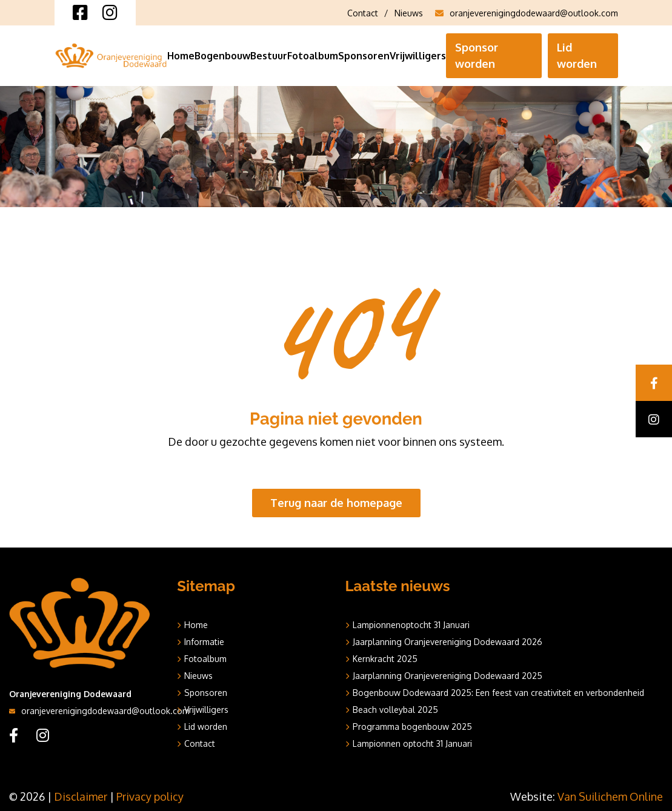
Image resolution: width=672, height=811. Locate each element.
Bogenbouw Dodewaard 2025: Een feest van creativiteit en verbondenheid (498, 693)
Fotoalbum (313, 56)
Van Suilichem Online (610, 796)
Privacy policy (150, 796)
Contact (363, 13)
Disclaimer (81, 796)
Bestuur (269, 56)
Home (181, 56)
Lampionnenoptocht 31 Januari (411, 625)
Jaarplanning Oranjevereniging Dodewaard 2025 (447, 676)
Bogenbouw (222, 56)
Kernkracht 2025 (385, 659)
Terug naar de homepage (336, 503)
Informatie (204, 642)
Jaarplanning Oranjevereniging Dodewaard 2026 (447, 642)
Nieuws (409, 13)
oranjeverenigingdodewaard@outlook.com (527, 13)
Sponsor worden (477, 55)
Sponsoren (364, 56)
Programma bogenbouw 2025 (412, 727)
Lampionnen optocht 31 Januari (412, 743)
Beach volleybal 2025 (395, 710)
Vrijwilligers (418, 56)
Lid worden (577, 55)
